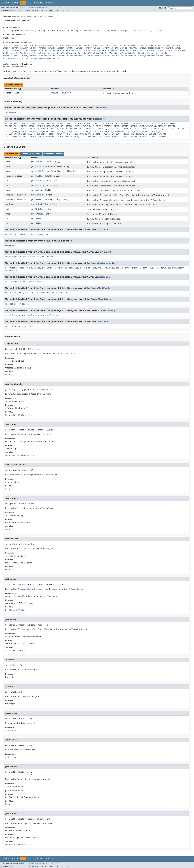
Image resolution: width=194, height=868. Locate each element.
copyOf (9, 234)
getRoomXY (36, 195)
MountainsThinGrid (171, 48)
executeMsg (11, 304)
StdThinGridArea (25, 53)
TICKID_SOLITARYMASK (156, 134)
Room (8, 162)
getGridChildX (38, 181)
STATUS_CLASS (63, 124)
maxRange (62, 268)
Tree (30, 3)
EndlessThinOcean (101, 45)
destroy (24, 257)
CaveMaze (17, 45)
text (18, 270)
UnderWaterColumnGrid (40, 56)
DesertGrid (29, 45)
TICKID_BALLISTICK (15, 129)
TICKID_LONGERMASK (114, 131)
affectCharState (14, 315)
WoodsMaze (38, 58)
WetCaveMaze (127, 56)
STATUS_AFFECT (12, 124)
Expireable (104, 31)
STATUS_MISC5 (12, 126)
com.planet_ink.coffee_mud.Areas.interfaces (33, 17)
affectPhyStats (51, 315)
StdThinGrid (9, 53)
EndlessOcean (71, 45)
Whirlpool (139, 56)
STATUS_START (137, 126)
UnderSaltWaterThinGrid (15, 56)
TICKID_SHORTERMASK (133, 134)
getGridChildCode (40, 176)
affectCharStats (33, 315)
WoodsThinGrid (52, 58)
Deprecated (39, 3)
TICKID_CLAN (33, 129)
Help (54, 3)
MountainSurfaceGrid (13, 51)
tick (31, 326)
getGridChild (38, 162)
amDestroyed (11, 257)
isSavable (35, 257)
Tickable (158, 31)
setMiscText (178, 268)
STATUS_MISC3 (153, 124)
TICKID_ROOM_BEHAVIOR (82, 134)
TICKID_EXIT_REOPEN (174, 129)
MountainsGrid (137, 48)
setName (9, 270)
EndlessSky (85, 45)
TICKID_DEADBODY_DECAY (72, 129)
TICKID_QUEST (40, 134)
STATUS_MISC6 (28, 126)
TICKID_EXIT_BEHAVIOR (151, 129)
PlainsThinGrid (99, 51)
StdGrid (160, 51)
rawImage (109, 268)
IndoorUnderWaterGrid (44, 48)
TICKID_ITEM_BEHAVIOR (16, 131)
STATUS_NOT (58, 126)
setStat (64, 293)
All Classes (57, 7)
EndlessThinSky (119, 45)
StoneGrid (39, 53)
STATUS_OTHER (72, 126)
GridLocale (8, 38)
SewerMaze (138, 51)
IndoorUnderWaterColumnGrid (17, 48)
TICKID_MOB (156, 131)
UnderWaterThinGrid (96, 56)
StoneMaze (50, 53)
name (24, 326)
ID (15, 234)
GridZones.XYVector (61, 93)
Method (35, 11)
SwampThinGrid (91, 53)
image (37, 268)
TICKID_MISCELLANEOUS (137, 131)
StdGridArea (171, 51)
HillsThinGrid (173, 45)
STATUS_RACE (87, 126)
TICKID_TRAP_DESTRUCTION (133, 137)
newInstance (44, 234)
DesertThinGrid (56, 45)
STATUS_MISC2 (137, 124)
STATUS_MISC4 (169, 124)
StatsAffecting (144, 31)
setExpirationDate (33, 282)
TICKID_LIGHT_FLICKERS (68, 131)
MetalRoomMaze (121, 48)
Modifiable (116, 31)
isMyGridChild (38, 204)
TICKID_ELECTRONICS (96, 129)
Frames (32, 7)
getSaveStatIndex (14, 293)
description (11, 268)
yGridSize (36, 223)
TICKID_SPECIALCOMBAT (16, 137)
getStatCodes (42, 293)
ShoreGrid (149, 51)
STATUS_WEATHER (154, 126)
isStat (55, 293)
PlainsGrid (85, 51)
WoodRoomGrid (152, 56)
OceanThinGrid (71, 51)
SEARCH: (163, 8)
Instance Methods (31, 154)
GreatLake (133, 45)
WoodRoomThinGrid (12, 58)
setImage (165, 268)
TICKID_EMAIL (115, 129)
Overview (5, 3)
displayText (26, 268)
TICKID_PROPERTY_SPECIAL (18, 134)
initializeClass (27, 234)
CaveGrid (7, 45)
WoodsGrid (27, 58)
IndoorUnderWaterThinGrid (70, 48)
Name (100, 268)
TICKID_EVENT (131, 129)
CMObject (30, 31)
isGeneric (47, 268)
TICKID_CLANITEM (49, 129)
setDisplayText (151, 268)
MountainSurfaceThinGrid (38, 51)
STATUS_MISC (122, 124)
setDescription (133, 268)
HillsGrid (160, 45)
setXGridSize (38, 209)
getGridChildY (38, 185)
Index (48, 3)
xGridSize (36, 218)
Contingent (76, 31)
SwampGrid (77, 53)
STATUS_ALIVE (29, 124)
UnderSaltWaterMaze (159, 53)
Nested (13, 11)
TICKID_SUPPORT (88, 137)
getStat (29, 293)
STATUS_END (92, 124)
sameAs (120, 268)
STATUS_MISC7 (43, 126)
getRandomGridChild (41, 190)
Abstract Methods (53, 154)
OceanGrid (57, 51)
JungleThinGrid (105, 48)
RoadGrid (113, 51)
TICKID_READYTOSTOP (59, 134)
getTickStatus (12, 326)
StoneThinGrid (64, 53)
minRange (73, 268)
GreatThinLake (146, 45)
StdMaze (182, 51)
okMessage (24, 304)
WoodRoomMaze (167, 56)
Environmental (90, 31)
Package (15, 3)
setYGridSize (38, 214)
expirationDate (13, 282)
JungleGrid (90, 48)
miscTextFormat (88, 268)
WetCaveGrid (113, 56)
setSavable (48, 257)
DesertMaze (41, 45)
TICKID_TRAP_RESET (158, 137)
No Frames (42, 7)
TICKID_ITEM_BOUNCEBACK (42, 131)
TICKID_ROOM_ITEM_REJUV (108, 134)
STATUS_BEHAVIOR (46, 124)
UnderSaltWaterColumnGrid (113, 53)
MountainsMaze (153, 48)
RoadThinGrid (125, 51)
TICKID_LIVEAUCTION (93, 131)
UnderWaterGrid (60, 56)
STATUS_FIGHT (107, 124)
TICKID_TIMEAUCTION (108, 137)
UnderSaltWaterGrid (138, 53)
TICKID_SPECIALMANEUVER (42, 137)
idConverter (11, 112)
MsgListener (129, 31)
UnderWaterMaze (77, 56)
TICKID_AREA (170, 126)
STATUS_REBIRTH (104, 126)
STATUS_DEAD (79, 124)
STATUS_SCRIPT (121, 126)
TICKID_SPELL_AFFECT (67, 137)
